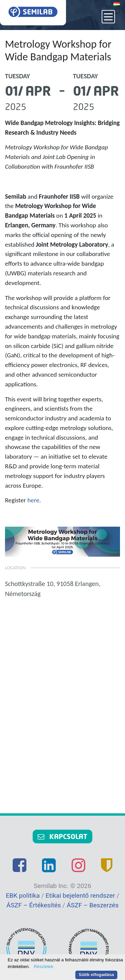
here (33, 500)
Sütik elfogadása (96, 974)
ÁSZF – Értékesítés (34, 905)
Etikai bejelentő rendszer (81, 895)
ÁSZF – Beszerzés (93, 905)
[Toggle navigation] (108, 17)
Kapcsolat (62, 836)
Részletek (43, 966)
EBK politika (23, 895)
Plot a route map (62, 704)
